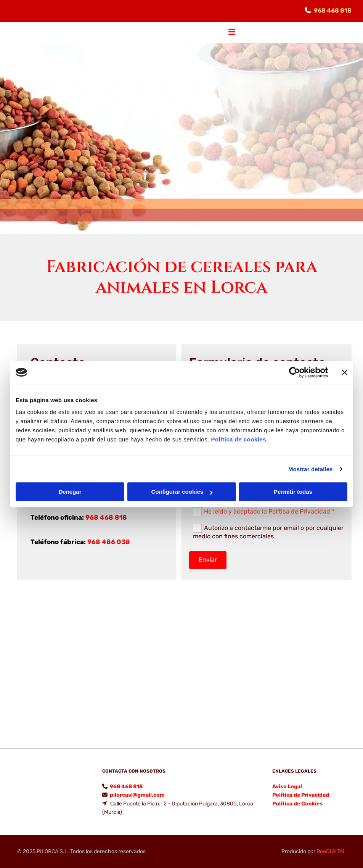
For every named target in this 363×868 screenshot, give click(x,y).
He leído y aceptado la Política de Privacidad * (269, 511)
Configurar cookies (182, 492)
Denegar (70, 492)
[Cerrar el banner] (345, 372)
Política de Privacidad (301, 795)
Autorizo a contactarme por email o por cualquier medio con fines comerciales (268, 532)
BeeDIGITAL (331, 851)
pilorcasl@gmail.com (137, 795)
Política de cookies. (239, 439)
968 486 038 (109, 542)
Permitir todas (293, 492)
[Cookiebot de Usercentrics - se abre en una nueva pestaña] (295, 372)
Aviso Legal (287, 787)
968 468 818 (333, 10)
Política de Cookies (297, 804)
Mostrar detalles (311, 469)
